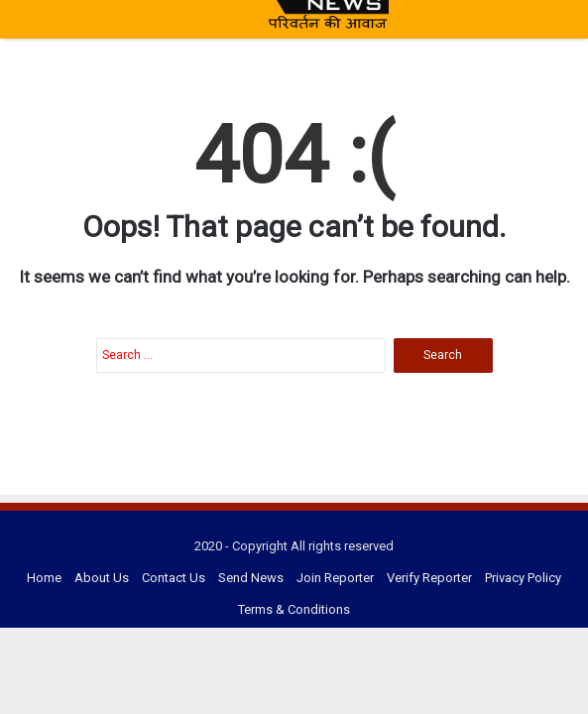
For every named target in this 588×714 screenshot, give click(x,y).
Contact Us (174, 578)
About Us (102, 578)
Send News (251, 578)
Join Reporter (335, 578)
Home (44, 578)
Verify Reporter (429, 578)
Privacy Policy (523, 578)
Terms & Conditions (294, 609)
